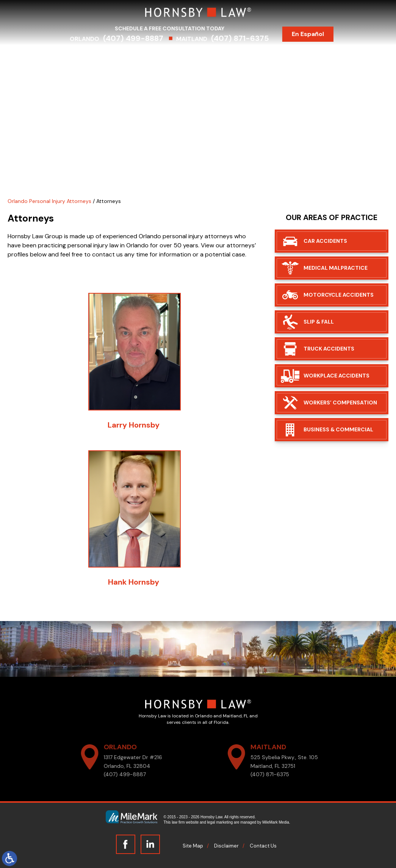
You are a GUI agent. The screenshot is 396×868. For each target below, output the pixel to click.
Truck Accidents (329, 349)
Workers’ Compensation (340, 403)
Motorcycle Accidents (339, 295)
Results (216, 56)
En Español (315, 34)
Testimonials (257, 56)
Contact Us (327, 56)
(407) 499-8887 (140, 38)
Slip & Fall (319, 322)
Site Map (193, 846)
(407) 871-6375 (247, 38)
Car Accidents (325, 241)
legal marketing (220, 822)
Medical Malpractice (336, 268)
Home (61, 56)
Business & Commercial (338, 429)
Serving (184, 56)
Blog (293, 56)
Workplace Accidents (337, 376)
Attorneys (94, 56)
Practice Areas (141, 56)
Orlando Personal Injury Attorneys (49, 201)
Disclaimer (226, 846)
